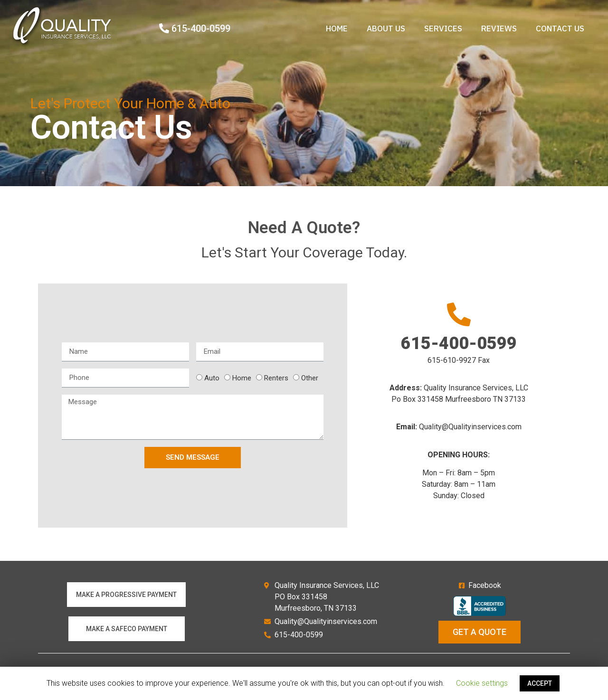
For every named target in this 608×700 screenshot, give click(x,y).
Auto (212, 378)
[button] (126, 595)
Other (310, 378)
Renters (276, 378)
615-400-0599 (459, 343)
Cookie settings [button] (482, 683)
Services (443, 28)
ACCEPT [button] (540, 683)
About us (386, 28)
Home (337, 28)
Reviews (499, 28)
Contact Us (560, 28)
